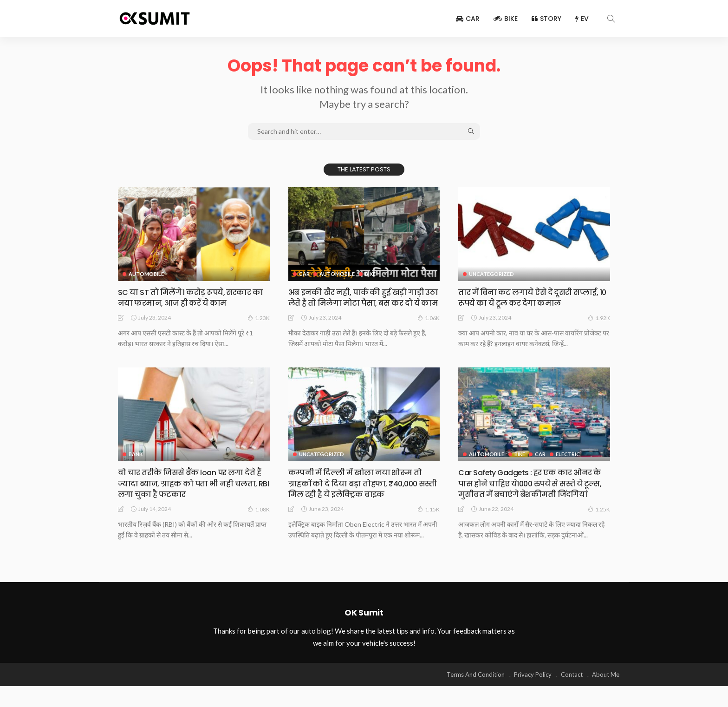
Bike (506, 19)
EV (582, 19)
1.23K (259, 318)
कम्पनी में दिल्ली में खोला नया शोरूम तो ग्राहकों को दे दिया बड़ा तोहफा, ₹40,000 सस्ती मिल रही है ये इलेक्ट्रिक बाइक (361, 494)
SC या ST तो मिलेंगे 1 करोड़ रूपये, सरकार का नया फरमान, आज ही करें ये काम (191, 297)
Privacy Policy (533, 695)
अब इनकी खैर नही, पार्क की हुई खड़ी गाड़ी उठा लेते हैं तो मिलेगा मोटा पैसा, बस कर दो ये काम (364, 303)
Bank (136, 465)
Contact (572, 695)
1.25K (599, 530)
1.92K (599, 318)
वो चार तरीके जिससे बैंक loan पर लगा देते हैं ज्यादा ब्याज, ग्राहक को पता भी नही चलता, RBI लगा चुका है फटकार (193, 494)
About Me (606, 695)
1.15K (429, 519)
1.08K (259, 519)
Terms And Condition (476, 695)
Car (468, 19)
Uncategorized (491, 274)
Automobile (146, 274)
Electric (570, 465)
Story (546, 19)
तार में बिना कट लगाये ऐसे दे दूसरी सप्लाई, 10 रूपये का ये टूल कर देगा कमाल (534, 297)
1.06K (429, 328)
